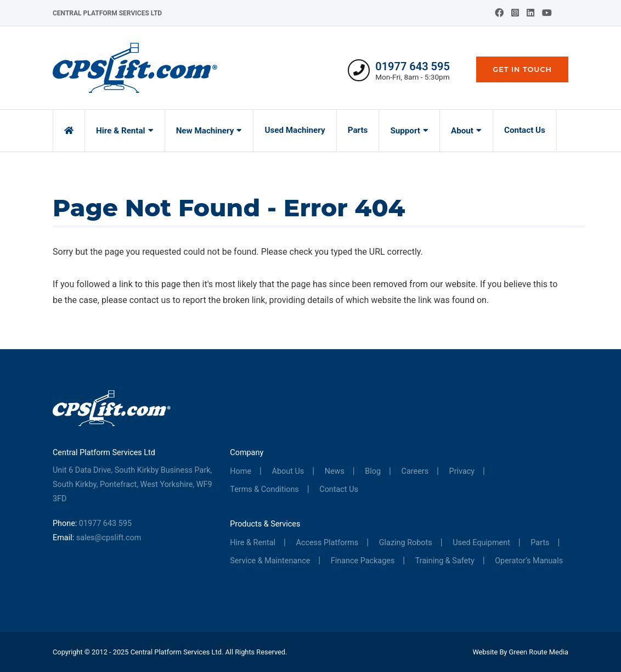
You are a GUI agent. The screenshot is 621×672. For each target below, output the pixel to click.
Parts (358, 130)
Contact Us (525, 130)
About (462, 131)
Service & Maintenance (270, 561)
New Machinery (205, 131)
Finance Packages (363, 561)
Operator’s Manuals (529, 561)
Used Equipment (481, 543)
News (335, 471)
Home (241, 471)
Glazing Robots (406, 543)
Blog (373, 471)
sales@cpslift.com (109, 538)
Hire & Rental (121, 131)
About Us (288, 471)
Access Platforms (328, 543)
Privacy (462, 471)
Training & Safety (445, 561)
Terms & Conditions (264, 489)
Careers (415, 471)
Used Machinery (295, 130)
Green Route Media (539, 652)
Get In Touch (522, 69)
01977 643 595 (413, 66)
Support (405, 131)
